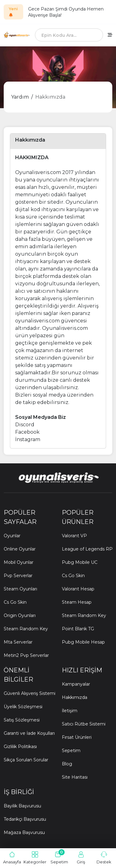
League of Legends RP (87, 549)
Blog (67, 764)
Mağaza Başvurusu (24, 832)
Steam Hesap (77, 602)
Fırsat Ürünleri (77, 737)
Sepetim (71, 751)
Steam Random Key (26, 629)
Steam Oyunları (20, 589)
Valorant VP (74, 536)
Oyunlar (12, 536)
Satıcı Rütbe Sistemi (84, 724)
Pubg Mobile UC (80, 562)
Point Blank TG (78, 629)
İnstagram (28, 439)
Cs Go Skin (15, 602)
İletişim (70, 711)
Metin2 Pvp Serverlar (26, 655)
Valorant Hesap (78, 589)
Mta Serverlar (18, 642)
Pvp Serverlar (18, 576)
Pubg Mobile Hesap (83, 642)
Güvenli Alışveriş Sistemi (30, 693)
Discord (25, 425)
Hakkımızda (50, 97)
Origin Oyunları (20, 615)
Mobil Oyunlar (19, 562)
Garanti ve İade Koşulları (29, 733)
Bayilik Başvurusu (22, 806)
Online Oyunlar (20, 549)
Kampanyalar (76, 684)
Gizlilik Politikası (20, 747)
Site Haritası (75, 777)
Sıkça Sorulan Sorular (26, 760)
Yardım (20, 97)
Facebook (27, 432)
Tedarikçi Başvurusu (25, 819)
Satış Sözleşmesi (22, 720)
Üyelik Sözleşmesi (23, 707)
